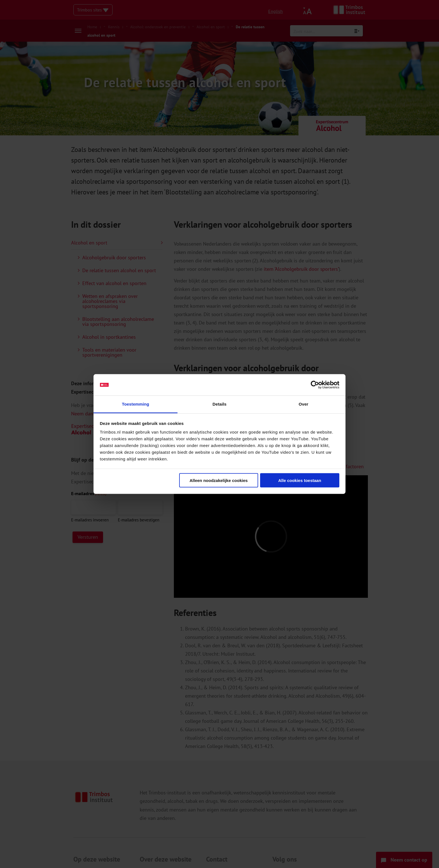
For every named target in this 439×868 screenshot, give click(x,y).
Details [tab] (219, 404)
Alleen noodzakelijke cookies (219, 480)
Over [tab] (304, 404)
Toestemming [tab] (136, 404)
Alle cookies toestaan (300, 480)
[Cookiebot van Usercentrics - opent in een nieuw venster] (315, 385)
